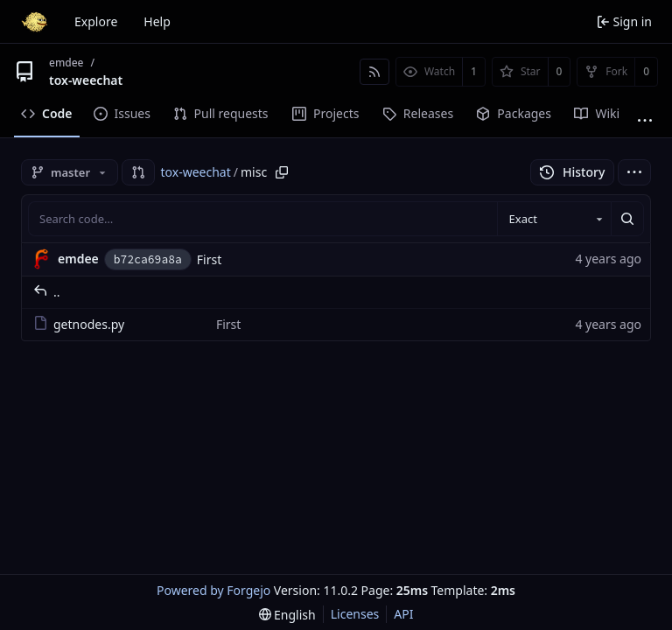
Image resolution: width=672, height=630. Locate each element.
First (209, 259)
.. (47, 292)
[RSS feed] (374, 72)
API (403, 614)
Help (157, 21)
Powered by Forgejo (213, 590)
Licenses (355, 614)
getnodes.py (79, 324)
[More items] (645, 120)
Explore (96, 21)
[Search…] (627, 219)
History (573, 172)
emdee (66, 63)
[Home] (34, 22)
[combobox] (554, 219)
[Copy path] (282, 172)
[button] (138, 172)
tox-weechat (86, 80)
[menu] (634, 172)
